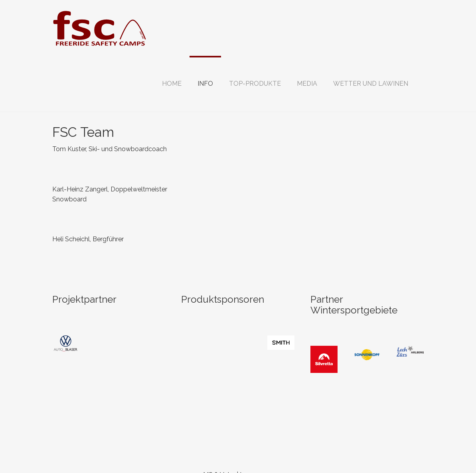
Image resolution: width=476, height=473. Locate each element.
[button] (205, 84)
